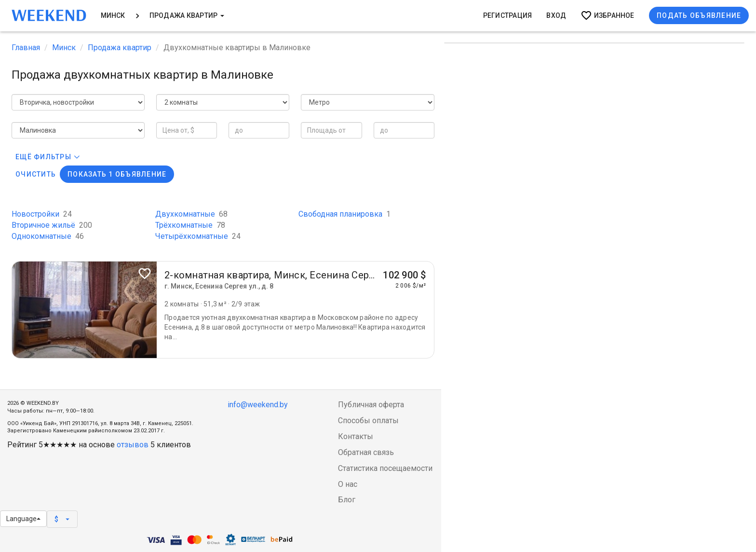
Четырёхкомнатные (198, 236)
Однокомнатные (48, 236)
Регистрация (508, 15)
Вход (556, 15)
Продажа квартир (187, 15)
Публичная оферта (371, 405)
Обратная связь (366, 452)
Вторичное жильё (52, 225)
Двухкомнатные (191, 214)
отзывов (133, 445)
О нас (348, 484)
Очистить (36, 174)
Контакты (356, 436)
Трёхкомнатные (190, 225)
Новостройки (42, 214)
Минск (113, 15)
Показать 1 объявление (117, 174)
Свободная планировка (344, 214)
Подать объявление (699, 15)
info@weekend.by (258, 405)
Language (23, 519)
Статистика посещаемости (385, 468)
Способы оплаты (368, 421)
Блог (347, 500)
